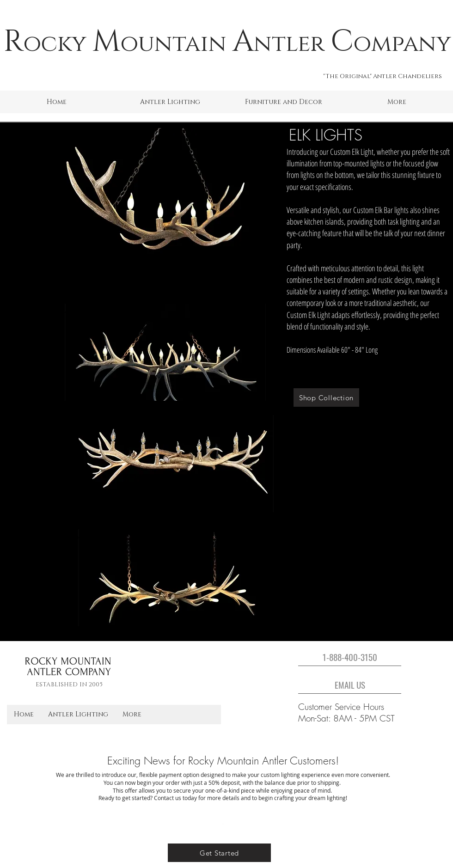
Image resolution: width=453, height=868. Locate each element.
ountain (174, 44)
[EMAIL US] (350, 685)
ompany (402, 44)
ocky (55, 44)
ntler (289, 44)
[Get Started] (219, 853)
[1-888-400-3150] (350, 657)
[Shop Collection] (326, 397)
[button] (170, 102)
